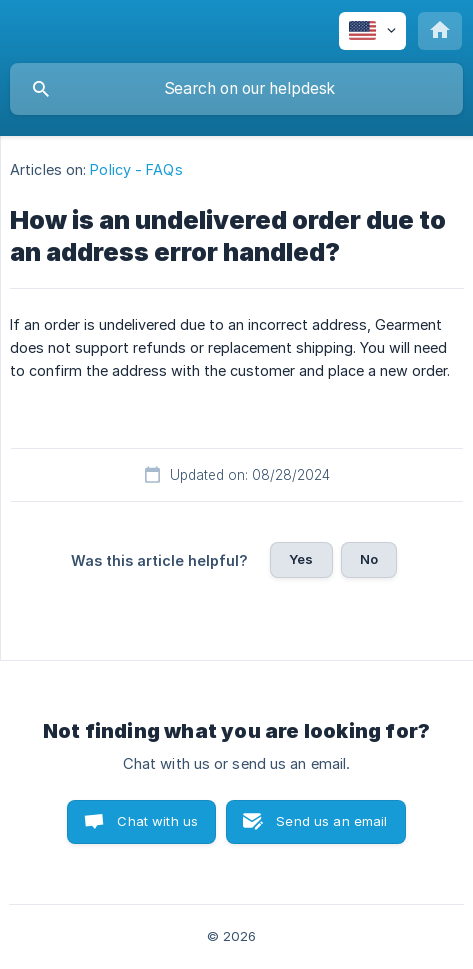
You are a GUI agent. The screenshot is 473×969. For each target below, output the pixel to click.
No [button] (369, 559)
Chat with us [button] (157, 821)
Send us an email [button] (331, 821)
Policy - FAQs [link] (136, 169)
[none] (372, 31)
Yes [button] (301, 559)
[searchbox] (236, 89)
